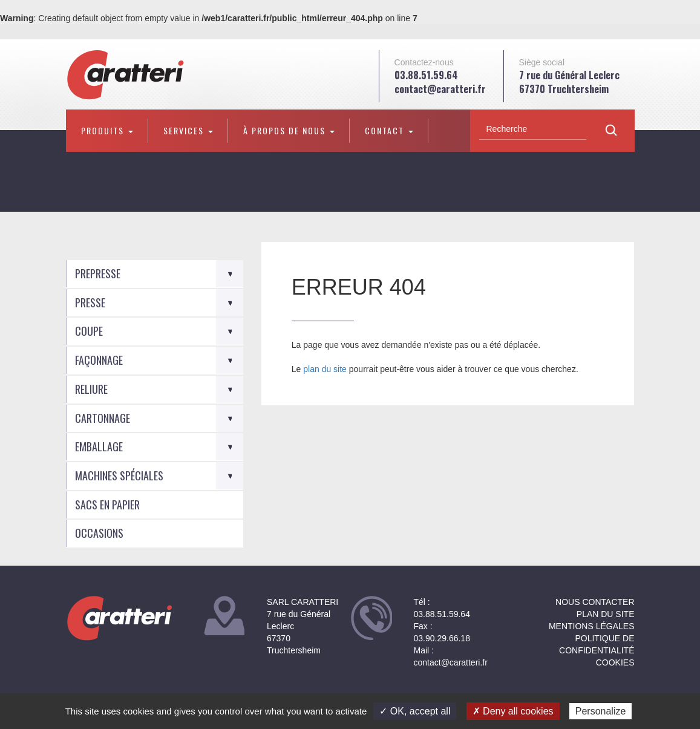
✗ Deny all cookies (513, 711)
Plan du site (606, 614)
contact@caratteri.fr (440, 89)
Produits (107, 130)
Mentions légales (592, 626)
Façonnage (99, 360)
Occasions (99, 533)
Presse (90, 302)
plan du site (325, 369)
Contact (389, 130)
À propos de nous (289, 130)
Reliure (91, 389)
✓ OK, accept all (415, 711)
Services (188, 130)
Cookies (615, 662)
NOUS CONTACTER (595, 602)
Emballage (99, 446)
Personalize (601, 711)
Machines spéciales (119, 476)
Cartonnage (103, 418)
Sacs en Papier (107, 505)
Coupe (89, 331)
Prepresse (98, 273)
